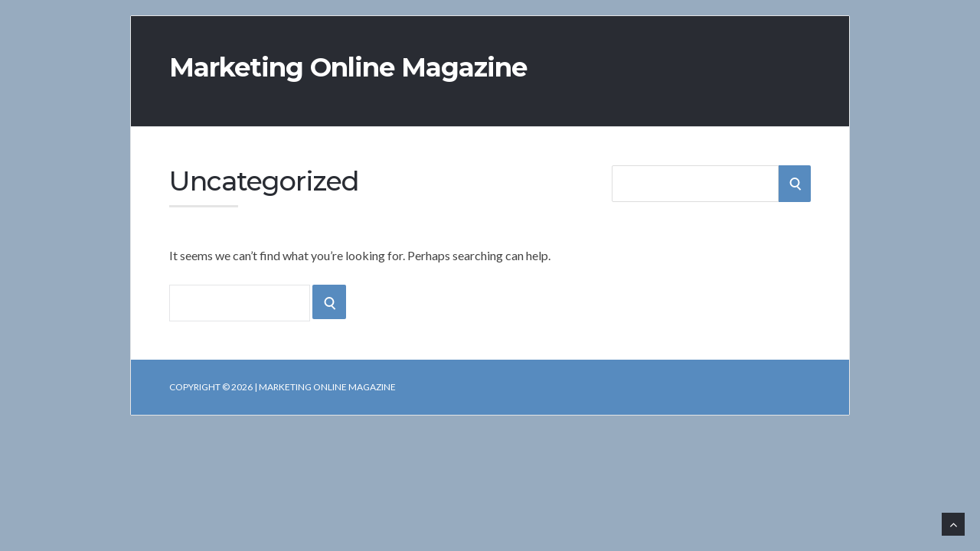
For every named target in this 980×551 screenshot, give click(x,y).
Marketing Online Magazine (348, 67)
